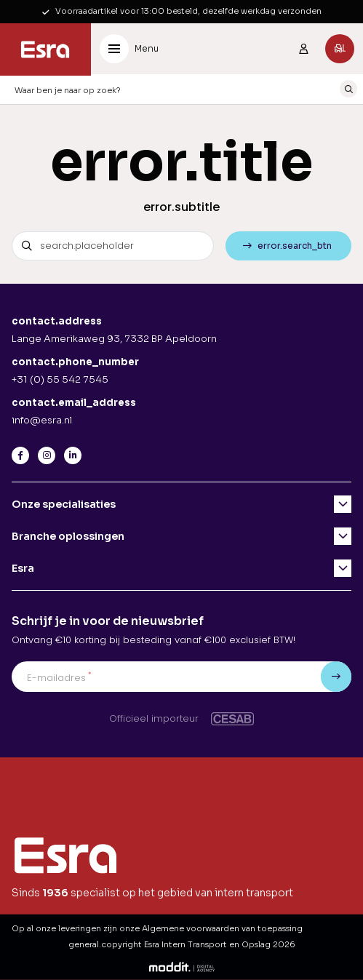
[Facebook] (20, 455)
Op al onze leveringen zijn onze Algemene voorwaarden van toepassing (157, 928)
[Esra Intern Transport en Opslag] (45, 49)
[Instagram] (47, 455)
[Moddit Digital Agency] (182, 966)
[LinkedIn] (73, 455)
